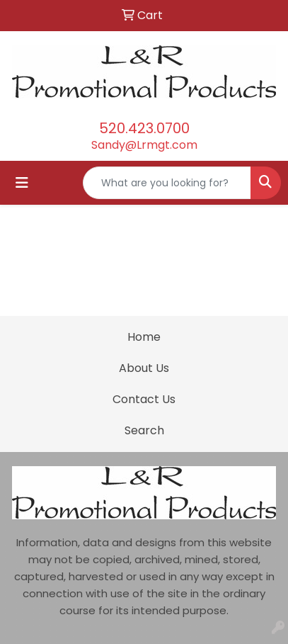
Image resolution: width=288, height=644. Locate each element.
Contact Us (144, 399)
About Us (144, 368)
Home (144, 337)
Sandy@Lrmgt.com (144, 145)
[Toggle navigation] (22, 183)
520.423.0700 (144, 128)
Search (144, 430)
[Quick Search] (167, 183)
